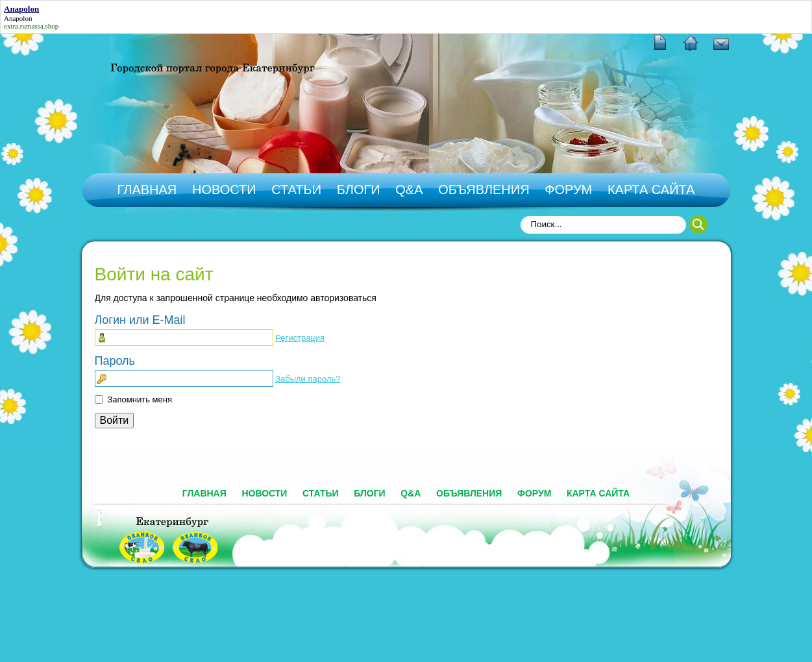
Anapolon (18, 18)
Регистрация (300, 338)
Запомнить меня (140, 399)
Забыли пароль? (308, 379)
